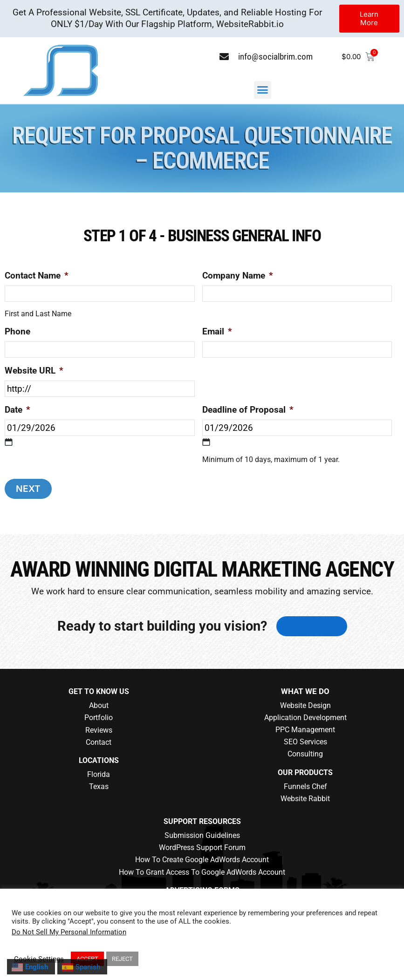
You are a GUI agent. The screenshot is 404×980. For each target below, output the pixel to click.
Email (217, 331)
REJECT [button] (122, 959)
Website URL (34, 371)
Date (17, 410)
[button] (263, 90)
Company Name (238, 276)
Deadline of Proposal (248, 410)
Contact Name (37, 276)
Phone (17, 331)
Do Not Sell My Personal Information (69, 932)
